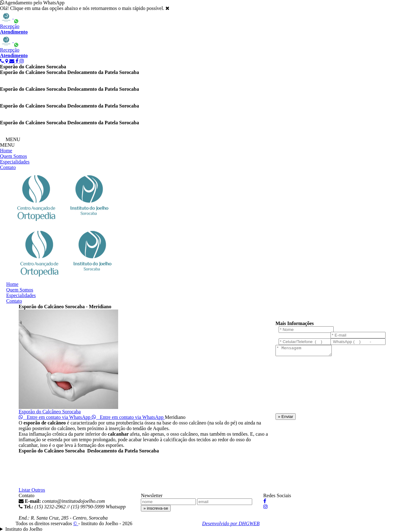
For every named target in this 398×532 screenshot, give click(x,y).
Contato (8, 167)
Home (6, 151)
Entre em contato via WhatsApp (55, 417)
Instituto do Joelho (24, 529)
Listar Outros (32, 490)
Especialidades (15, 162)
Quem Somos (14, 156)
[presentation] (301, 387)
